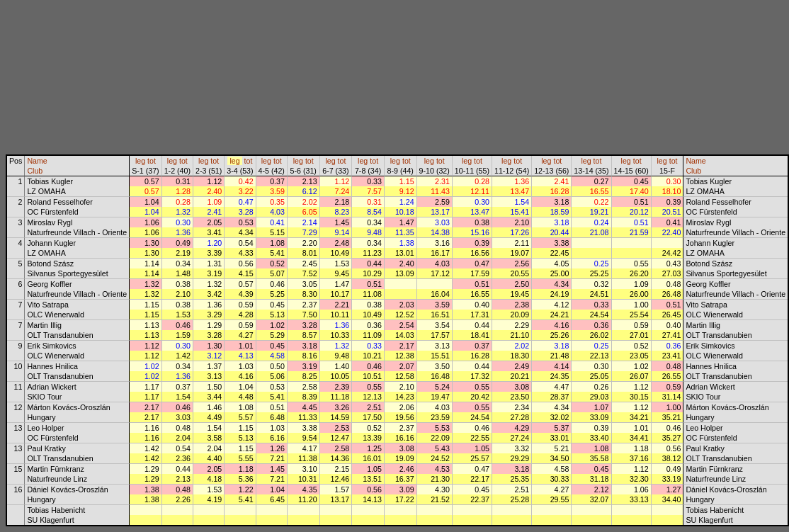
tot (152, 161)
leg (140, 161)
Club (35, 171)
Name (37, 161)
